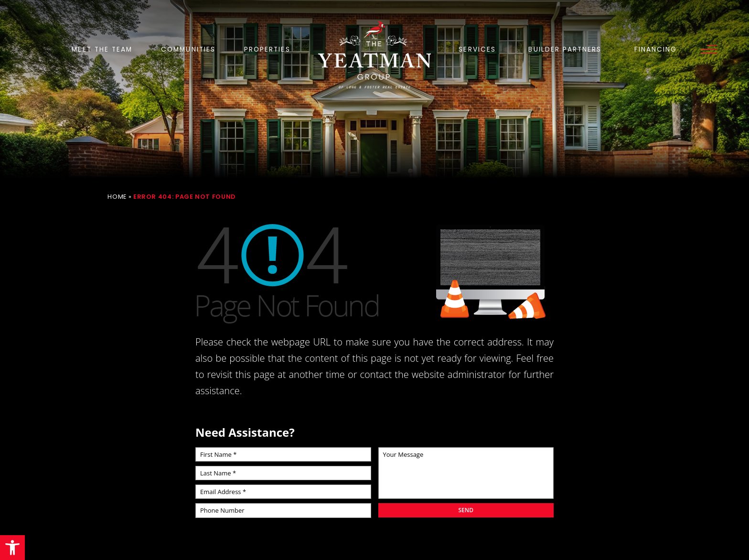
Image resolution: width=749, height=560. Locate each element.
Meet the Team (102, 49)
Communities (188, 49)
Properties (267, 49)
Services (477, 49)
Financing (656, 49)
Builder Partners (565, 49)
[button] (12, 548)
